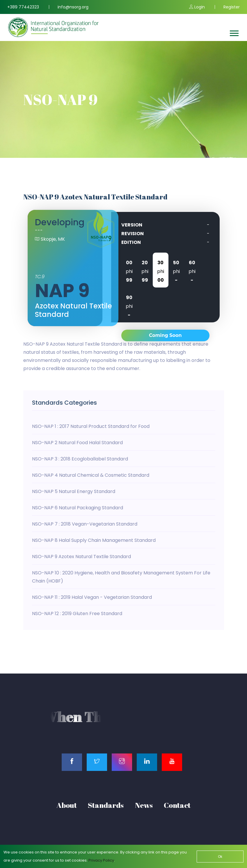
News (144, 805)
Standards (106, 805)
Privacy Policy (101, 860)
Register (232, 7)
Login (197, 7)
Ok (220, 857)
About (67, 805)
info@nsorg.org (73, 7)
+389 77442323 (23, 7)
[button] (234, 32)
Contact (177, 805)
